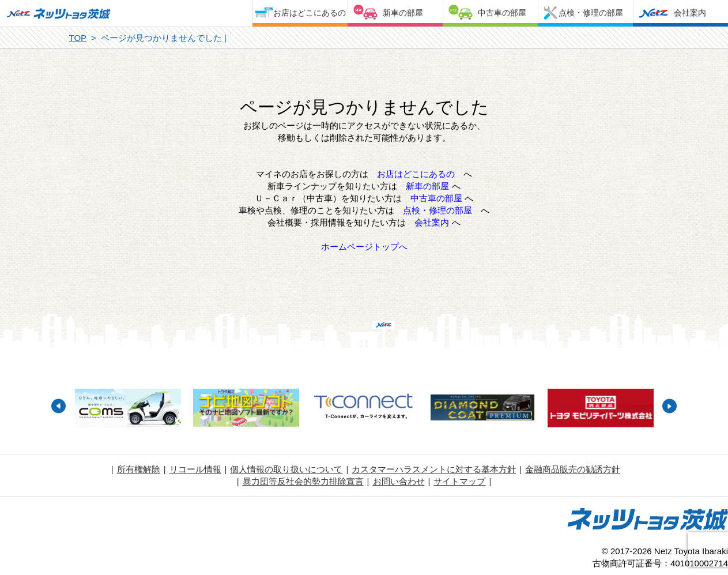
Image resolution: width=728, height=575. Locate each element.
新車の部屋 (403, 13)
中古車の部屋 (502, 13)
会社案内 (690, 13)
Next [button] (669, 406)
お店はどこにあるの (310, 13)
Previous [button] (59, 406)
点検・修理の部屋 (591, 13)
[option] (128, 409)
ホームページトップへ (364, 247)
